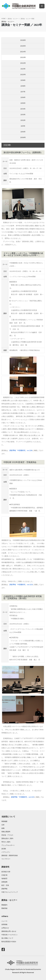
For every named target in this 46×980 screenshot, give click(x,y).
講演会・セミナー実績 (27, 19)
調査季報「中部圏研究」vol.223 (21, 585)
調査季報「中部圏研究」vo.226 (21, 450)
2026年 (23, 40)
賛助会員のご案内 (7, 838)
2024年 (23, 52)
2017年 (23, 92)
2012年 (23, 120)
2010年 (23, 132)
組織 (3, 828)
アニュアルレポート (8, 845)
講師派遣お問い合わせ (9, 931)
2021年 (23, 69)
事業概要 (4, 821)
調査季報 (4, 889)
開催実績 (4, 908)
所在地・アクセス (7, 835)
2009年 (23, 137)
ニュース (4, 921)
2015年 (23, 103)
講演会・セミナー (13, 19)
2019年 (23, 80)
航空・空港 (5, 885)
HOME (3, 19)
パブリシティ (6, 852)
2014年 (23, 109)
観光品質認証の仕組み (9, 942)
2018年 (23, 86)
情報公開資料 (6, 832)
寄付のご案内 (6, 842)
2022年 (23, 63)
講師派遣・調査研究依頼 (10, 856)
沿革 (3, 825)
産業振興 (4, 882)
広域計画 (4, 875)
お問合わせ (5, 928)
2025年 (23, 46)
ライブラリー (6, 859)
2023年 (23, 57)
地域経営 (4, 879)
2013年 (23, 115)
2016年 (23, 97)
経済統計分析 (6, 872)
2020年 (23, 75)
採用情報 (4, 925)
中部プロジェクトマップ (10, 892)
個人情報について (7, 938)
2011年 (23, 126)
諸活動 (4, 849)
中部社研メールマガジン (10, 935)
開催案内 (4, 905)
